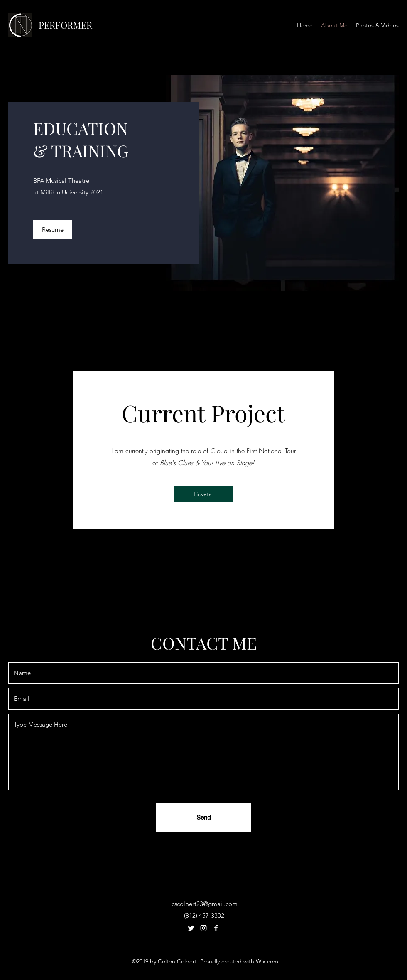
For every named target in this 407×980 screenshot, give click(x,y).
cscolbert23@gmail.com (205, 904)
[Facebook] (216, 928)
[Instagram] (203, 928)
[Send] (203, 817)
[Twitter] (191, 928)
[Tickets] (203, 494)
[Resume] (53, 230)
